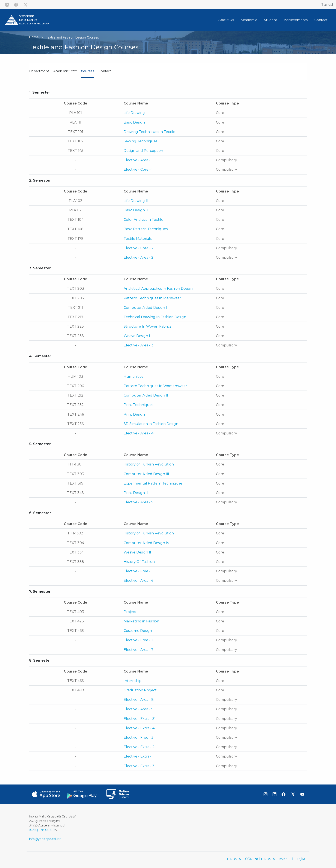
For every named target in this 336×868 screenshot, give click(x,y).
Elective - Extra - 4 (139, 728)
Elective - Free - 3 (139, 738)
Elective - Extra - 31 (140, 719)
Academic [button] (249, 20)
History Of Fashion (139, 562)
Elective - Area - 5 (138, 502)
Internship (133, 681)
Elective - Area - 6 (138, 581)
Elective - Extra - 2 (139, 747)
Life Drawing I (135, 113)
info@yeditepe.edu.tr (45, 839)
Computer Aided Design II (146, 395)
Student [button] (271, 20)
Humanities (133, 377)
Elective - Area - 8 (139, 700)
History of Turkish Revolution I (150, 464)
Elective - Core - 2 (139, 248)
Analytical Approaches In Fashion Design (158, 289)
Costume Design (138, 631)
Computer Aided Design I (145, 308)
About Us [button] (226, 20)
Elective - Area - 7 (139, 650)
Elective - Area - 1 (138, 160)
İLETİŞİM (298, 859)
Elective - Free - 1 (138, 571)
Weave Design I (137, 336)
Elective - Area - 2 (139, 257)
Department (39, 71)
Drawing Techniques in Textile (149, 132)
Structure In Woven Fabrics (147, 326)
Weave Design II (137, 552)
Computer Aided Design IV (146, 543)
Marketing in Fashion (141, 621)
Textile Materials (138, 239)
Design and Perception (143, 151)
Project (130, 612)
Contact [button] (321, 20)
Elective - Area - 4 (139, 433)
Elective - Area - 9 (139, 709)
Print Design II (136, 493)
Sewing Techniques (140, 141)
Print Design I (135, 414)
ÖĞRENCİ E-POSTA (260, 859)
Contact (105, 71)
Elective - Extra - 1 (139, 756)
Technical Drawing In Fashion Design (155, 317)
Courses (88, 71)
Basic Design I (135, 122)
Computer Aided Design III (146, 474)
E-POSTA (234, 859)
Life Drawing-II (136, 201)
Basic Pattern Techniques (146, 229)
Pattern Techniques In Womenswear (155, 386)
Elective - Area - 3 (139, 345)
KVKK (283, 859)
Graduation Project (140, 690)
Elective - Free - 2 (139, 640)
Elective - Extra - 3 (139, 766)
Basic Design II (136, 210)
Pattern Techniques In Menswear (152, 298)
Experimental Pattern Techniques (153, 483)
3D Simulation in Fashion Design (151, 424)
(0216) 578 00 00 (43, 830)
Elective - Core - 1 (138, 169)
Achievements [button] (296, 20)
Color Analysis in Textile (143, 220)
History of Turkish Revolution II (150, 533)
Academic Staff (65, 71)
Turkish (328, 5)
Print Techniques (138, 405)
